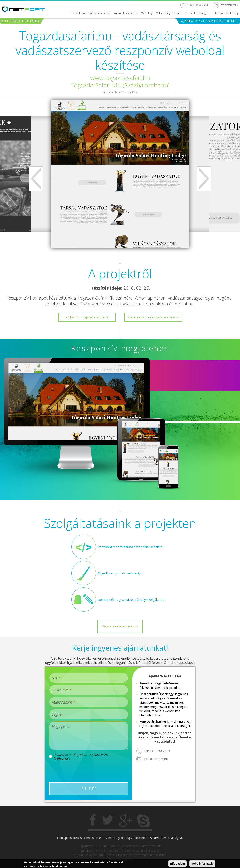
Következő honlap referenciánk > (153, 317)
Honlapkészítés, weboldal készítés (90, 13)
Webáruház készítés (125, 13)
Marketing (147, 13)
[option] (120, 174)
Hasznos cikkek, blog (226, 13)
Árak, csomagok (199, 13)
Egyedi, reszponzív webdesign (119, 573)
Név (56, 678)
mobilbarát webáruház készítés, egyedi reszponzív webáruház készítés (120, 855)
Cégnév (57, 714)
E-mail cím (61, 690)
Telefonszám (63, 702)
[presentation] (88, 771)
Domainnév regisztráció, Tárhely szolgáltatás (129, 599)
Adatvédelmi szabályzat (166, 838)
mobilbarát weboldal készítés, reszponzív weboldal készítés (120, 851)
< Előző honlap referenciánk (87, 317)
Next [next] (204, 179)
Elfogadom (178, 864)
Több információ (202, 864)
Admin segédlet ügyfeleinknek (125, 838)
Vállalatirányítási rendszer (171, 13)
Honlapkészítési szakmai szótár (79, 838)
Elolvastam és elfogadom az (81, 756)
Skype (143, 821)
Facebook (93, 821)
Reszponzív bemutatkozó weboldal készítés (129, 547)
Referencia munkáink (20, 21)
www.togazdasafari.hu (120, 78)
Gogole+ (126, 821)
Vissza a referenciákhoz (120, 626)
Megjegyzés (60, 726)
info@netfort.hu (229, 5)
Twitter (108, 821)
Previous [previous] (36, 179)
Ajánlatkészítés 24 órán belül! (210, 21)
